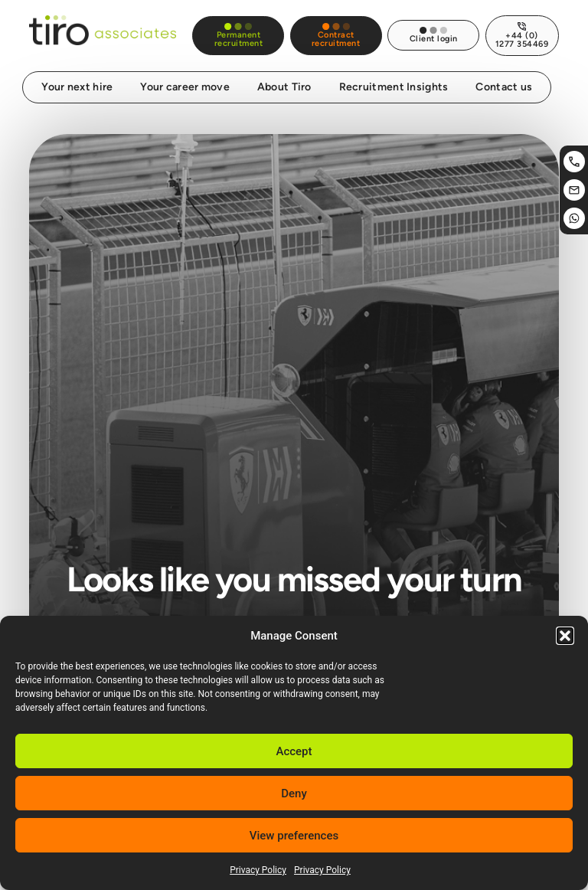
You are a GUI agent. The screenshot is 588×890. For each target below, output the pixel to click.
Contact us (504, 79)
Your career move (186, 79)
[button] (565, 636)
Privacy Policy (258, 870)
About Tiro (284, 79)
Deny (294, 793)
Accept (294, 751)
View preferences (294, 836)
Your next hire (78, 79)
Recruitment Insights (393, 79)
